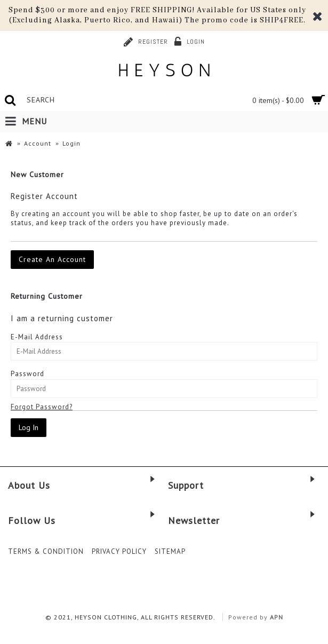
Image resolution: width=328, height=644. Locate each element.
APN (277, 617)
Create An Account (52, 259)
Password (27, 374)
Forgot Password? (42, 407)
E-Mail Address (37, 337)
